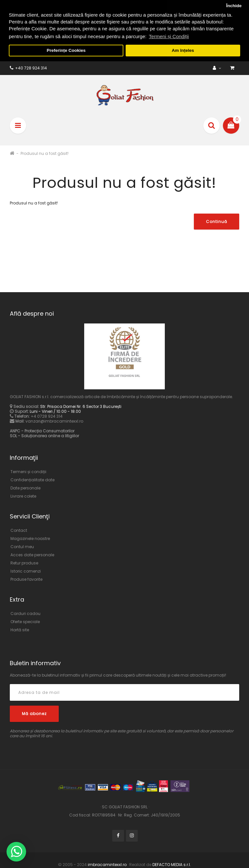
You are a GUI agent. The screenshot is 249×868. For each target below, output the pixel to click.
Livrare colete (23, 495)
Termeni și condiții (28, 471)
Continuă (217, 221)
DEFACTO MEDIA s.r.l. (171, 864)
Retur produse (24, 562)
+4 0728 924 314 (47, 416)
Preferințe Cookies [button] (66, 50)
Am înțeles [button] (183, 50)
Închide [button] (234, 6)
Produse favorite (26, 579)
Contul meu (22, 546)
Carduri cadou (25, 613)
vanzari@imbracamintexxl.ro (54, 421)
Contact (19, 530)
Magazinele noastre (30, 538)
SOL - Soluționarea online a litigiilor (44, 435)
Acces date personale (32, 554)
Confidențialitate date (32, 479)
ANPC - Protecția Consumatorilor (42, 431)
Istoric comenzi (26, 570)
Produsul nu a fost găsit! (45, 153)
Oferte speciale (25, 621)
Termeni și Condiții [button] (169, 36)
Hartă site (20, 629)
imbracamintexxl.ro (107, 864)
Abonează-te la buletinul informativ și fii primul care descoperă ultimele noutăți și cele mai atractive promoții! (118, 675)
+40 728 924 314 (28, 67)
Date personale (25, 487)
